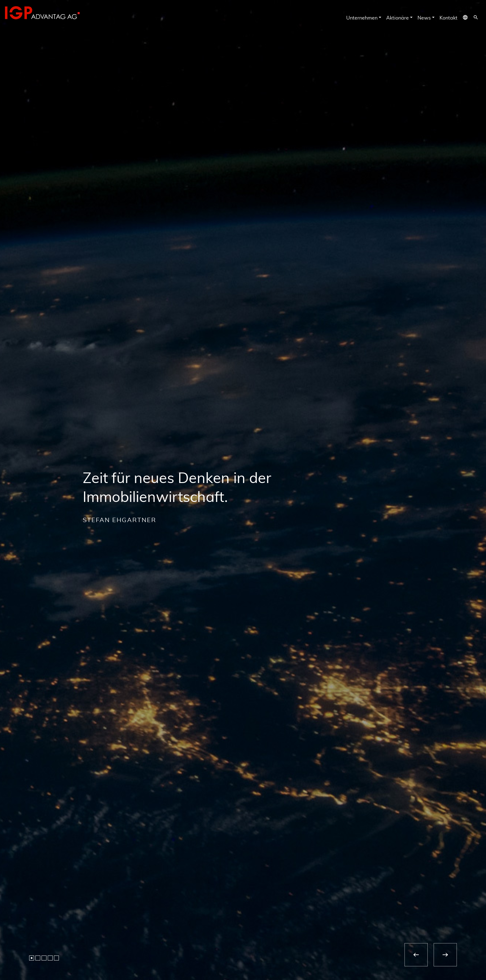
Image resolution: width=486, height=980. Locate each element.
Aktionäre (398, 18)
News (424, 18)
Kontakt (448, 18)
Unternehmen (362, 18)
